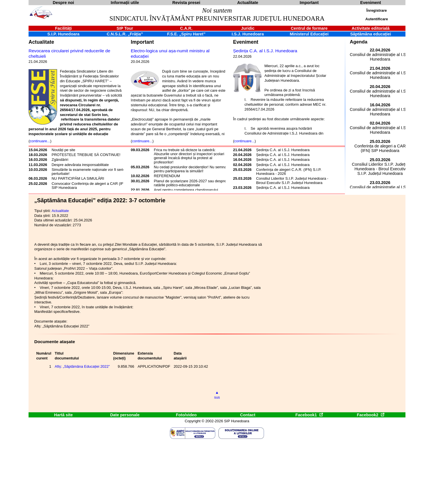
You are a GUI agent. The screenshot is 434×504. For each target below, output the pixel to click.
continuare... (40, 141)
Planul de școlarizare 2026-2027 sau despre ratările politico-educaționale (190, 183)
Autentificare (376, 19)
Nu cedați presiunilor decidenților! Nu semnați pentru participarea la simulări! (191, 169)
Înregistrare (376, 10)
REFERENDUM (167, 176)
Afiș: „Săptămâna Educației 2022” (82, 366)
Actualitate (41, 42)
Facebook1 (309, 415)
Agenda (359, 42)
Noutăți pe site (64, 150)
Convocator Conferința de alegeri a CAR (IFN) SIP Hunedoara (90, 186)
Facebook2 (371, 415)
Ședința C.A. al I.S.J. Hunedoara (265, 51)
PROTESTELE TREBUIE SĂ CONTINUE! (86, 155)
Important (142, 42)
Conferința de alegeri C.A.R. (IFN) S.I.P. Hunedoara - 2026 (289, 172)
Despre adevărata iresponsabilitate (80, 165)
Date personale (125, 415)
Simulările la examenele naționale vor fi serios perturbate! (89, 172)
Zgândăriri (60, 160)
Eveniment (246, 42)
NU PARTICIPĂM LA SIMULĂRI (78, 178)
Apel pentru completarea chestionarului (186, 190)
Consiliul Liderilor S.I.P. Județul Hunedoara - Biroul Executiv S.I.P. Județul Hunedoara (292, 180)
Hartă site (63, 415)
